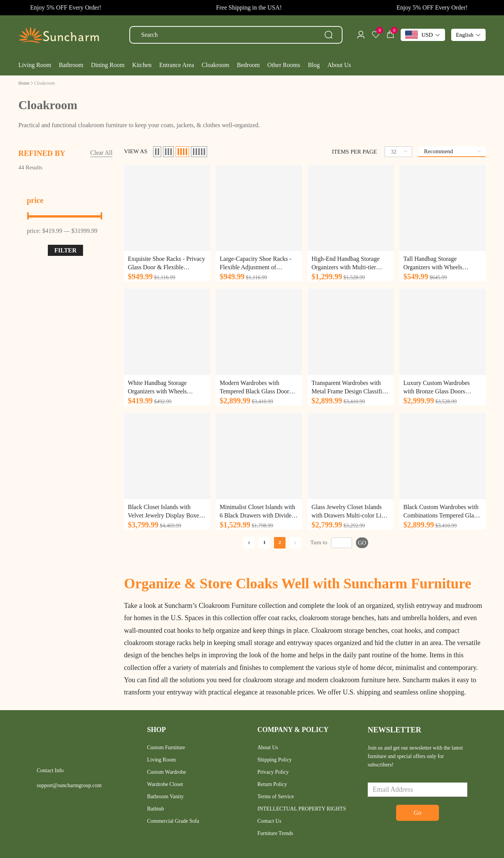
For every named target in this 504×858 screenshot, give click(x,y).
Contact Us (270, 821)
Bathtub (155, 809)
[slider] (65, 216)
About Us (268, 747)
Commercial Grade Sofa (173, 821)
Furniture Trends (276, 833)
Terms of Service (276, 797)
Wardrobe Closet (165, 784)
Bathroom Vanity (165, 797)
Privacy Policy (273, 772)
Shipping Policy (275, 760)
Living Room (161, 760)
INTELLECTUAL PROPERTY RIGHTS (302, 809)
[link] (24, 83)
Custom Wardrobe (166, 772)
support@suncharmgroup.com (69, 785)
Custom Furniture (166, 747)
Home (24, 83)
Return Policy (272, 784)
